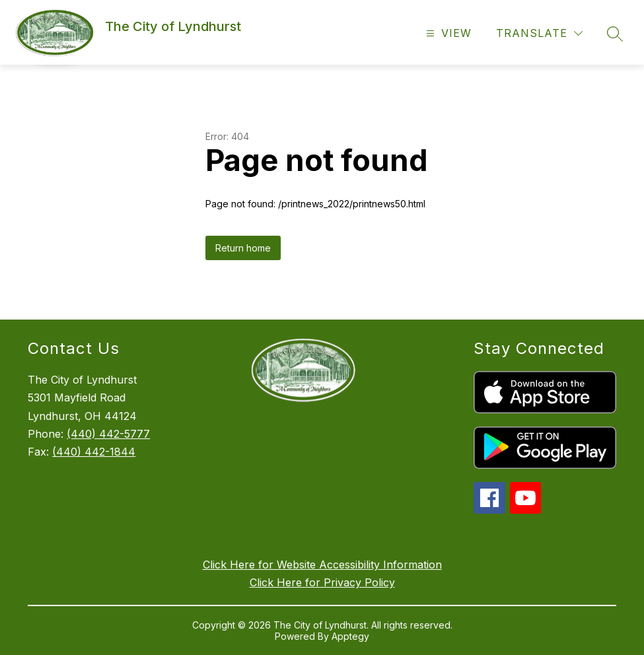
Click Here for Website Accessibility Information (322, 565)
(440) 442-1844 (94, 452)
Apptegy (350, 636)
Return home (243, 248)
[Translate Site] (539, 33)
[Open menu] (447, 33)
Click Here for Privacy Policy (322, 582)
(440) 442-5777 (108, 434)
